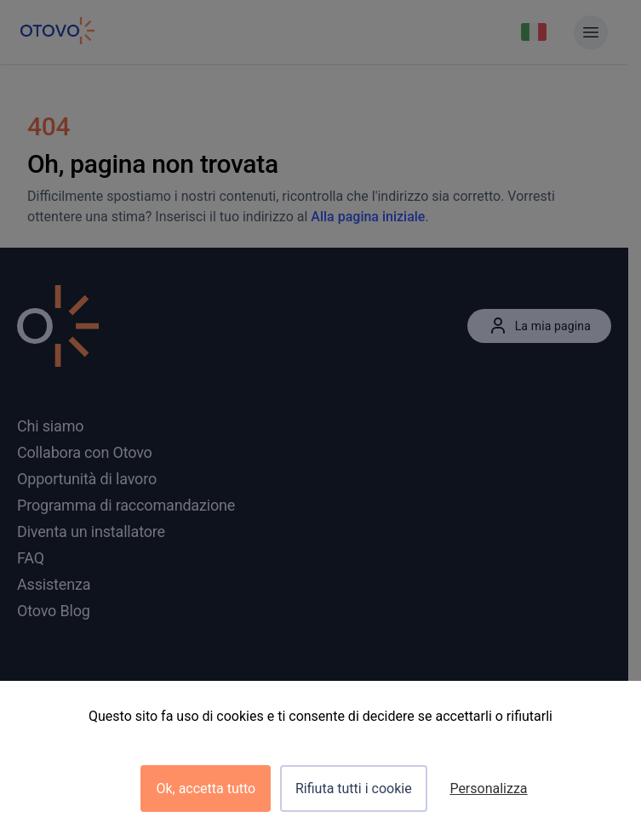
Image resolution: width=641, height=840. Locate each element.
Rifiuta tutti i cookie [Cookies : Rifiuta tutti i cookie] (354, 789)
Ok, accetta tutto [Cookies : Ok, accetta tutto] (206, 789)
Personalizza (488, 789)
